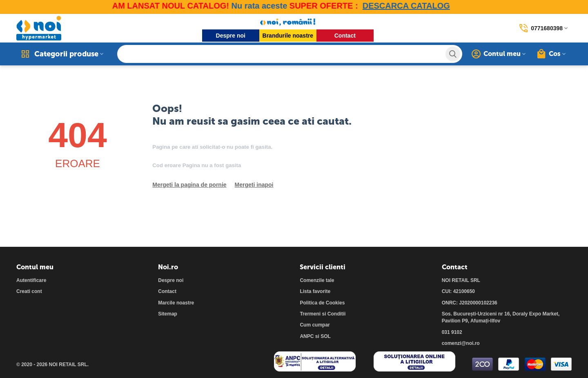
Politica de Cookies (322, 303)
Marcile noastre (176, 303)
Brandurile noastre (288, 36)
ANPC (307, 336)
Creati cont (29, 291)
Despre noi (231, 36)
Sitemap (168, 314)
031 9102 (452, 332)
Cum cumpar (315, 325)
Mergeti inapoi (254, 185)
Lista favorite (315, 291)
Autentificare (31, 280)
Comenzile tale (317, 280)
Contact (345, 36)
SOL (326, 336)
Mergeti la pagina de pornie (189, 185)
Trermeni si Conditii (323, 314)
